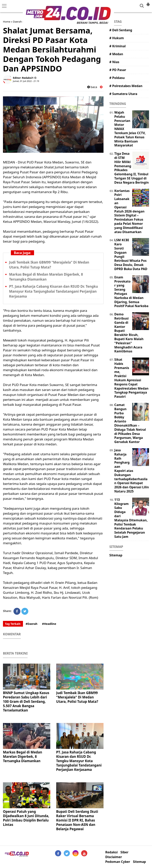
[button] (148, 3)
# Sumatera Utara (123, 94)
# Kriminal (118, 46)
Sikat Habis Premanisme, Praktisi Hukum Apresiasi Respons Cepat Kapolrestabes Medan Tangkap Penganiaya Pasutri (132, 378)
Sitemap (116, 555)
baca (92, 87)
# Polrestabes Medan (126, 86)
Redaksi (111, 852)
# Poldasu (117, 78)
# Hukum (117, 38)
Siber (124, 852)
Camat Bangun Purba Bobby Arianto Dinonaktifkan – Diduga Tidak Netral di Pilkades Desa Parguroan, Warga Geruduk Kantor (130, 423)
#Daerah (31, 624)
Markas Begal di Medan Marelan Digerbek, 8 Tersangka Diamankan (46, 277)
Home (7, 22)
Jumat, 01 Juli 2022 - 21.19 (26, 81)
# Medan (116, 54)
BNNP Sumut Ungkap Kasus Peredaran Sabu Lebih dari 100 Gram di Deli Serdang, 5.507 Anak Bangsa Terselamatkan (26, 702)
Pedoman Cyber (118, 862)
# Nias (114, 62)
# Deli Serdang (121, 30)
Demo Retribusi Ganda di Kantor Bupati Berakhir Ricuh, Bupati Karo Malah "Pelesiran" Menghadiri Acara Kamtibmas (129, 333)
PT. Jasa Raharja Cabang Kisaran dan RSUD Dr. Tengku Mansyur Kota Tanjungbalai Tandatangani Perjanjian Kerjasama (54, 291)
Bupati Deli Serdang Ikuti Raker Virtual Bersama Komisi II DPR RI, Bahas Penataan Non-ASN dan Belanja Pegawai (77, 820)
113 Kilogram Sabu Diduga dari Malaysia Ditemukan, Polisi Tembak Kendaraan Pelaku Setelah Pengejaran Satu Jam (131, 518)
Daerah (17, 22)
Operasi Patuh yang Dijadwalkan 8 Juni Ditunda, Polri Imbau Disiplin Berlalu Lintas (26, 818)
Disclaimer (114, 857)
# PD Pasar (118, 70)
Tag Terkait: (13, 624)
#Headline (49, 624)
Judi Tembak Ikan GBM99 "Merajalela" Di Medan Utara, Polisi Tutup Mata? (49, 265)
